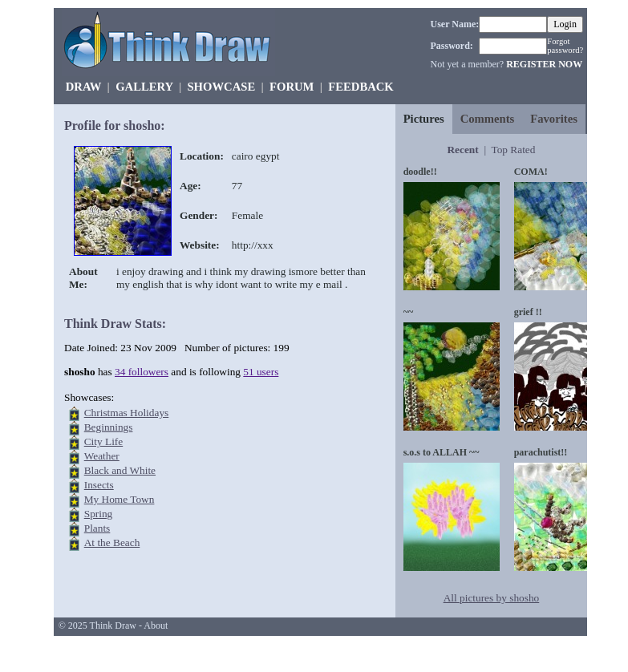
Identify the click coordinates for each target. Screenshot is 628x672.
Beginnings (109, 427)
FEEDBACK (361, 87)
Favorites (554, 119)
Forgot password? (565, 46)
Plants (97, 528)
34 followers (142, 372)
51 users (261, 372)
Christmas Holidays (127, 413)
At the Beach (112, 542)
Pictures (424, 119)
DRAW (84, 87)
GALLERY (144, 87)
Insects (99, 485)
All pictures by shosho (492, 598)
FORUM (292, 87)
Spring (99, 514)
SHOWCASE (221, 87)
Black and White (120, 470)
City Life (104, 441)
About (156, 625)
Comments (488, 119)
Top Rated (513, 150)
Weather (102, 456)
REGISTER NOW (544, 64)
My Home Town (120, 499)
